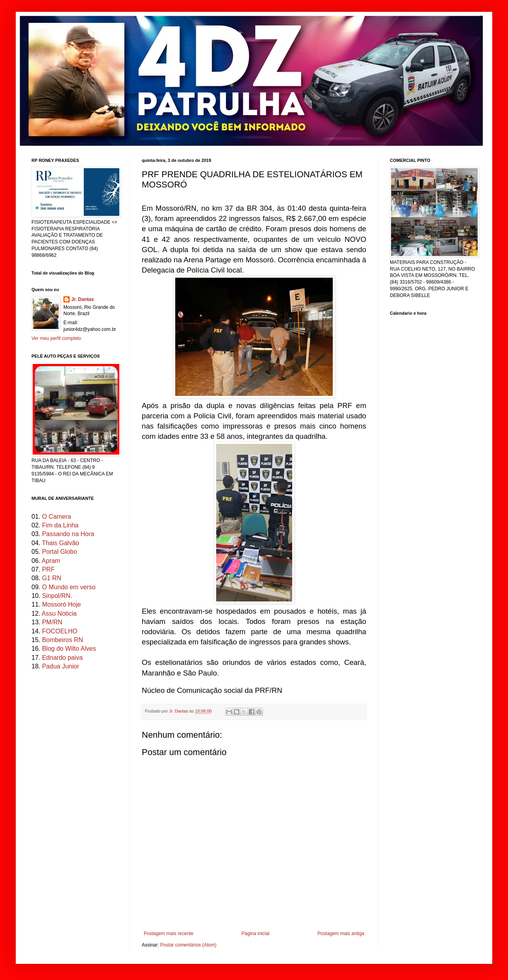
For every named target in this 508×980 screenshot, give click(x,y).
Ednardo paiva (62, 658)
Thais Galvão (60, 543)
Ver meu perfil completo (56, 338)
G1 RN (52, 578)
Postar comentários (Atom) (188, 945)
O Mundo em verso (69, 587)
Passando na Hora (68, 534)
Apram (51, 561)
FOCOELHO (60, 631)
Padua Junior (61, 666)
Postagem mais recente (169, 934)
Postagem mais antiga (341, 934)
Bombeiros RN (63, 640)
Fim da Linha (60, 525)
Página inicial (255, 934)
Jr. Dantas (179, 711)
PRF (48, 569)
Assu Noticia (59, 613)
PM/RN (52, 622)
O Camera (57, 517)
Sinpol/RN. (57, 596)
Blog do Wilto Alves (69, 649)
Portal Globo (60, 552)
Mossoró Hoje (62, 604)
